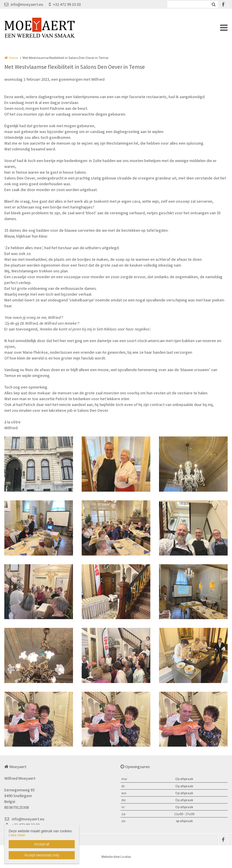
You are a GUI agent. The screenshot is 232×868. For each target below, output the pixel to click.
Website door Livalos (116, 857)
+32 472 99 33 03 (65, 4)
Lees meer (17, 835)
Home (13, 58)
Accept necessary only (42, 855)
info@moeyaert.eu (24, 4)
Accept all (42, 844)
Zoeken (213, 4)
